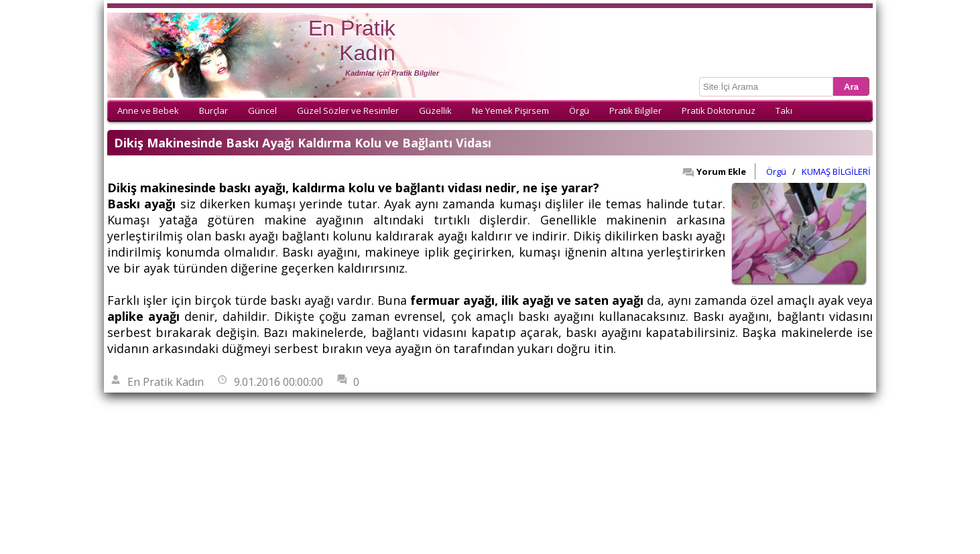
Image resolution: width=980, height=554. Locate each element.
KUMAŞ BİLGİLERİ (836, 171)
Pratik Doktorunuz (719, 111)
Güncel (262, 111)
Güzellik (435, 111)
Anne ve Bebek (148, 111)
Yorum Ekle (714, 171)
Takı (784, 111)
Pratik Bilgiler (635, 111)
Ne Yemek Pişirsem (510, 111)
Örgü (579, 111)
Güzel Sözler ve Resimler (348, 111)
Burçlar (213, 111)
